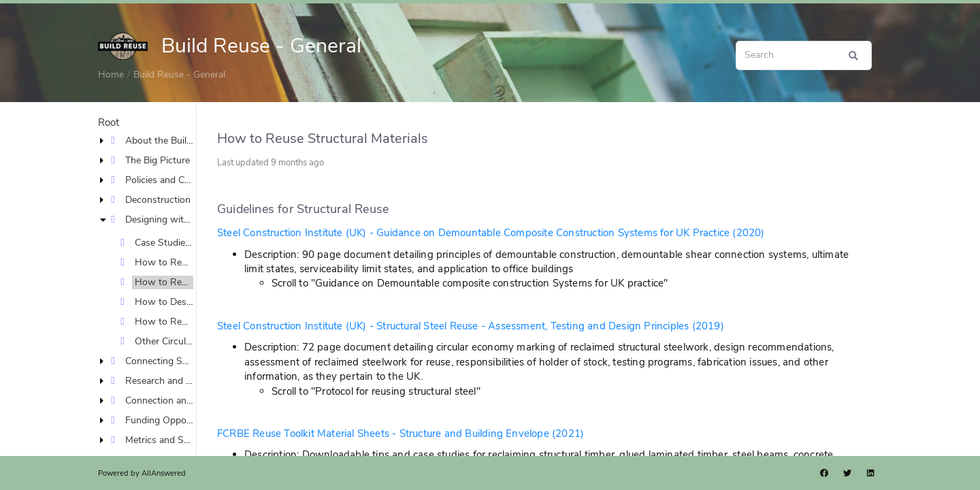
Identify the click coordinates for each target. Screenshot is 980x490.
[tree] (147, 292)
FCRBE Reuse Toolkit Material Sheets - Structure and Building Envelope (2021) (401, 434)
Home (111, 75)
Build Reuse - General (179, 75)
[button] (104, 141)
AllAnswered (164, 473)
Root (109, 122)
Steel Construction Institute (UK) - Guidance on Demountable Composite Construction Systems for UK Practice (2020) (491, 233)
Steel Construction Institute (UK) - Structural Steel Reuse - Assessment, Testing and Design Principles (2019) (471, 326)
